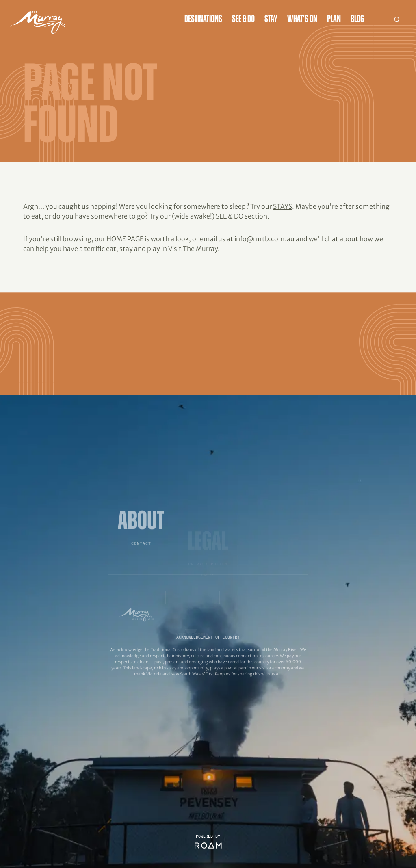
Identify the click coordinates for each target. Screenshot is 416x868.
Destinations (203, 19)
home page (125, 239)
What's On (302, 19)
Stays (283, 206)
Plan (334, 19)
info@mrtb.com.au (264, 239)
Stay (271, 19)
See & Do (243, 19)
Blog (357, 19)
